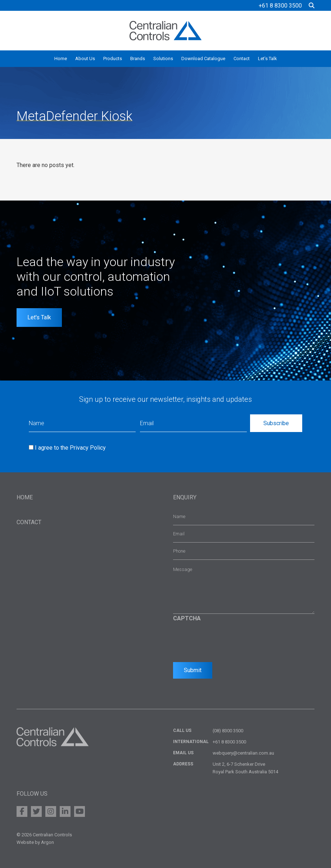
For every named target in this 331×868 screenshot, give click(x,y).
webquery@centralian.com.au (243, 753)
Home (61, 59)
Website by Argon (35, 842)
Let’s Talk (267, 59)
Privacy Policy (88, 448)
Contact (242, 59)
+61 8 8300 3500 (280, 6)
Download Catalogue (203, 59)
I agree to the (70, 448)
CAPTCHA (187, 618)
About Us (85, 59)
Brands (138, 59)
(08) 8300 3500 (228, 731)
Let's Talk (39, 317)
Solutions (163, 59)
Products (113, 59)
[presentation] (228, 640)
